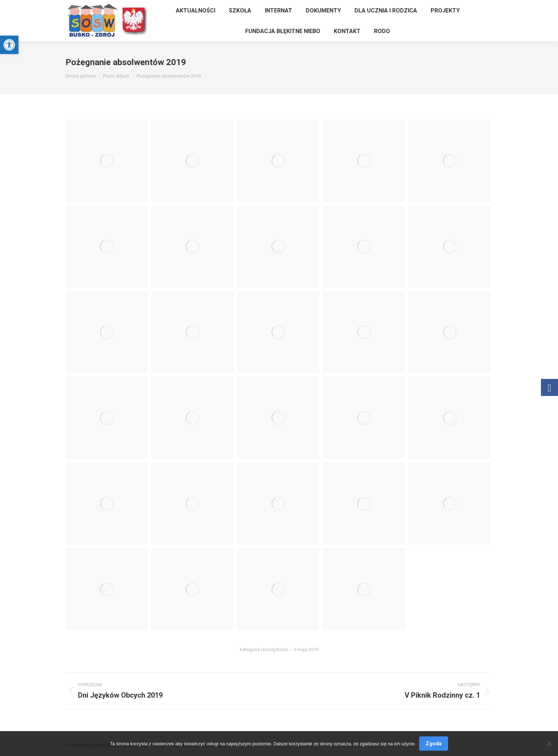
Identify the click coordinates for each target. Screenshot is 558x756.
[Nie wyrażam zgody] (549, 744)
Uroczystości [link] (275, 649)
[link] (9, 45)
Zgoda (434, 744)
